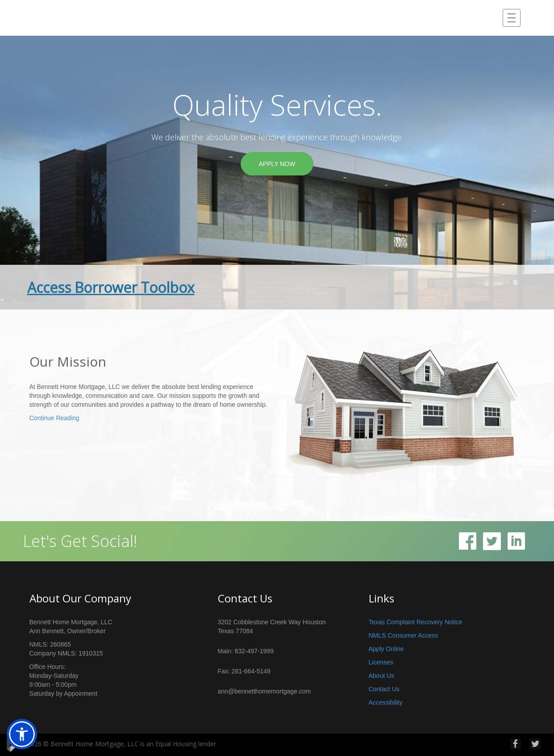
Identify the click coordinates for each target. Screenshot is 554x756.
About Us (382, 676)
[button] (22, 734)
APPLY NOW (277, 164)
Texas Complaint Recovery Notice (416, 622)
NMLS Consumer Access (404, 635)
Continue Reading (54, 418)
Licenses (381, 662)
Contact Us (384, 689)
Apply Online (386, 649)
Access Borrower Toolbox (111, 287)
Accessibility (386, 702)
